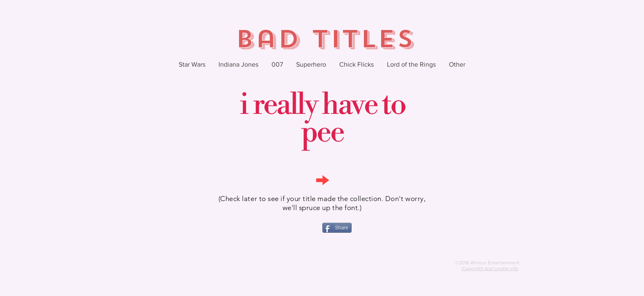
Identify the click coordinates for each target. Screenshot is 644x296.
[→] (322, 179)
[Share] (337, 228)
